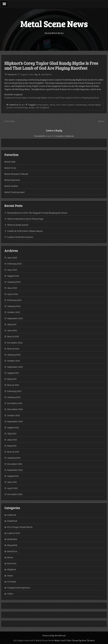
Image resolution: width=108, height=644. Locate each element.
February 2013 (14, 391)
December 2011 (15, 464)
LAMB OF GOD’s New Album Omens (25, 231)
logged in (51, 136)
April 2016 (13, 294)
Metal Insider (11, 186)
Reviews (12, 563)
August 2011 (13, 476)
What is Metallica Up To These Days (25, 219)
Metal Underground (14, 192)
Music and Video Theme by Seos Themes (75, 640)
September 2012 (15, 421)
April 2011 (12, 488)
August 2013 (13, 373)
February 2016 (14, 300)
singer (32, 107)
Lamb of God (13, 533)
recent (9, 107)
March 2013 (13, 385)
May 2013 (12, 379)
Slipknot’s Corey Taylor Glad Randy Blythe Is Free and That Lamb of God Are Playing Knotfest (52, 98)
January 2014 (14, 355)
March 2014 (13, 349)
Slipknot (11, 569)
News (22, 105)
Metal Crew (10, 168)
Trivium (12, 582)
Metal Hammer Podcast (16, 174)
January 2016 (14, 306)
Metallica (12, 551)
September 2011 (15, 470)
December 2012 (15, 403)
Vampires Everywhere (19, 588)
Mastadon (12, 539)
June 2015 (12, 330)
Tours (10, 576)
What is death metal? (18, 225)
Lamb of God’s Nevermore (20, 237)
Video (10, 594)
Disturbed (12, 521)
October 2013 (13, 361)
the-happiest (43, 107)
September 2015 (15, 318)
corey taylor (42, 105)
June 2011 (12, 482)
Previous (10, 121)
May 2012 (12, 446)
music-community (77, 105)
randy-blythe (94, 105)
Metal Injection (12, 180)
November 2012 (15, 409)
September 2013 (15, 367)
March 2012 (13, 452)
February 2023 (14, 264)
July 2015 (12, 324)
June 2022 (12, 270)
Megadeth (12, 545)
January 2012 (14, 458)
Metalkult (46, 74)
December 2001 (15, 494)
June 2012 (12, 440)
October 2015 (13, 312)
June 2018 (12, 288)
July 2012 (12, 433)
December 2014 (15, 343)
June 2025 (12, 258)
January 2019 (14, 282)
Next (101, 121)
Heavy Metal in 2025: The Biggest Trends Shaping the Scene (37, 213)
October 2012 (13, 415)
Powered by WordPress (54, 635)
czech (52, 105)
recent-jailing (20, 107)
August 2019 (13, 276)
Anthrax (12, 515)
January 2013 (14, 397)
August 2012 (13, 427)
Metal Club (10, 162)
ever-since (62, 105)
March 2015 (13, 336)
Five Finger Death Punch (20, 527)
